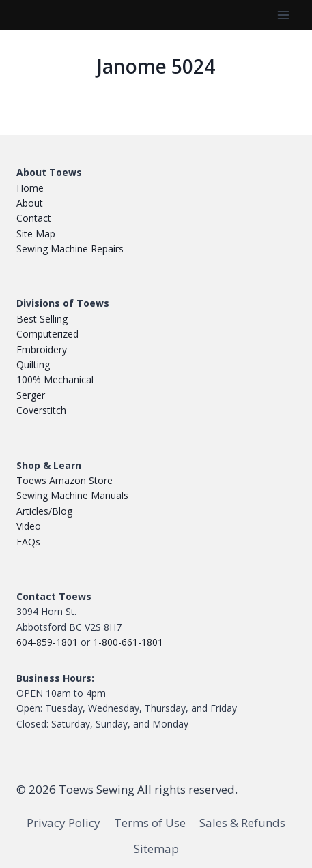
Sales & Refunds (242, 823)
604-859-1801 (47, 642)
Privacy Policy (63, 823)
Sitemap (156, 849)
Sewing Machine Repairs (70, 249)
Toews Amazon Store (65, 480)
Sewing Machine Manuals (72, 495)
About (30, 203)
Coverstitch (41, 410)
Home (30, 188)
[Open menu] (283, 15)
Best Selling (42, 319)
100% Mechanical (55, 379)
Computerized (47, 334)
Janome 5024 (156, 66)
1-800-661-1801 (128, 642)
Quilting (33, 364)
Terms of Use (150, 823)
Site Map (36, 234)
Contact (34, 218)
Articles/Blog (44, 511)
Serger (31, 395)
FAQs (28, 542)
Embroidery (42, 349)
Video (29, 526)
